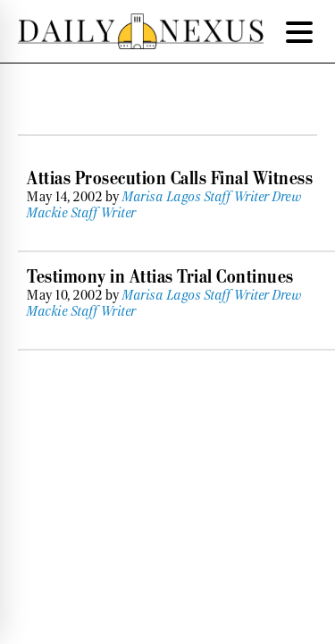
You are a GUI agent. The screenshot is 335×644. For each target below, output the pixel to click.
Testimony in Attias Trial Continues (160, 276)
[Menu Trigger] (299, 31)
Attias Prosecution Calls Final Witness (170, 178)
